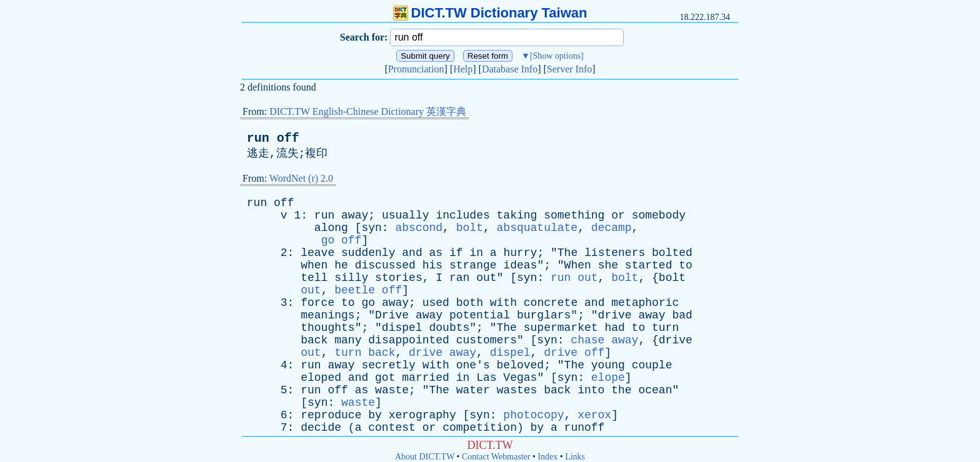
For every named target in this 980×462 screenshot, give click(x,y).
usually (406, 215)
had (614, 328)
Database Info (510, 69)
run (257, 203)
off (284, 203)
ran (459, 278)
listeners (615, 253)
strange (473, 265)
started (649, 265)
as (436, 253)
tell (314, 278)
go (368, 303)
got (385, 378)
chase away (604, 340)
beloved (521, 365)
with (503, 303)
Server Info (569, 69)
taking (517, 215)
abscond (419, 228)
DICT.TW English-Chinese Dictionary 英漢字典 (368, 111)
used (436, 303)
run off (273, 138)
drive (615, 315)
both (470, 303)
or (618, 215)
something (574, 215)
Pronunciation (416, 69)
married (426, 378)
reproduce (331, 415)
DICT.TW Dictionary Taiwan (490, 13)
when (314, 265)
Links (575, 457)
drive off (574, 353)
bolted (672, 253)
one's (473, 365)
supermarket (561, 328)
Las (486, 378)
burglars (544, 315)
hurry (520, 253)
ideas (520, 265)
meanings (327, 315)
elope (608, 378)
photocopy (533, 415)
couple (652, 365)
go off (342, 240)
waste (392, 390)
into (591, 390)
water (473, 390)
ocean (655, 390)
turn (665, 328)
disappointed (409, 340)
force (317, 303)
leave (317, 253)
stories (399, 278)
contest (392, 428)
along (331, 228)
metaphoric (645, 303)
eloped (321, 378)
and (412, 253)
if (456, 253)
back (314, 340)
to (686, 265)
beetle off (368, 290)
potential (480, 315)
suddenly (368, 253)
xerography (422, 415)
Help (463, 69)
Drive (392, 315)
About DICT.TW (425, 457)
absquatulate (537, 228)
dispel (402, 328)
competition (480, 428)
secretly (388, 365)
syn (371, 228)
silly (351, 278)
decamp (612, 228)
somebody (659, 215)
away (355, 215)
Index (547, 457)
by (375, 415)
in (476, 253)
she (608, 265)
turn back (365, 353)
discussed (385, 265)
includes (462, 215)
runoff (585, 428)
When (578, 265)
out (486, 278)
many (348, 340)
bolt (470, 228)
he (341, 265)
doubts (449, 328)
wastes (517, 390)
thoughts (327, 328)
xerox (594, 415)
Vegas (520, 378)
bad (682, 315)
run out (574, 278)
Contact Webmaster (496, 457)
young (608, 365)
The (567, 253)
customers (487, 340)
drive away (442, 353)
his (432, 265)
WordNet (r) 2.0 (301, 178)
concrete (551, 303)
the (621, 390)
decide (321, 428)
